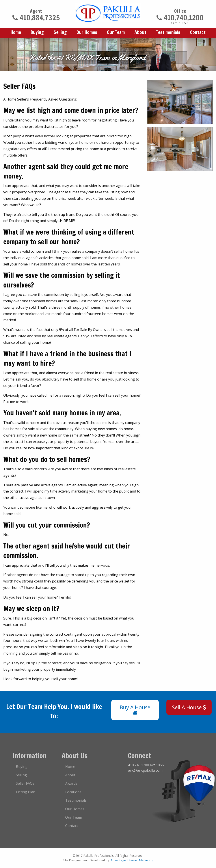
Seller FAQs (25, 783)
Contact (198, 32)
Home (16, 32)
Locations (73, 792)
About (140, 32)
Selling (60, 32)
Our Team (116, 32)
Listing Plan (26, 792)
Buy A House (135, 709)
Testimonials (168, 32)
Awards (71, 783)
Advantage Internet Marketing (132, 860)
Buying (37, 32)
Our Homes (87, 32)
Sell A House (189, 707)
